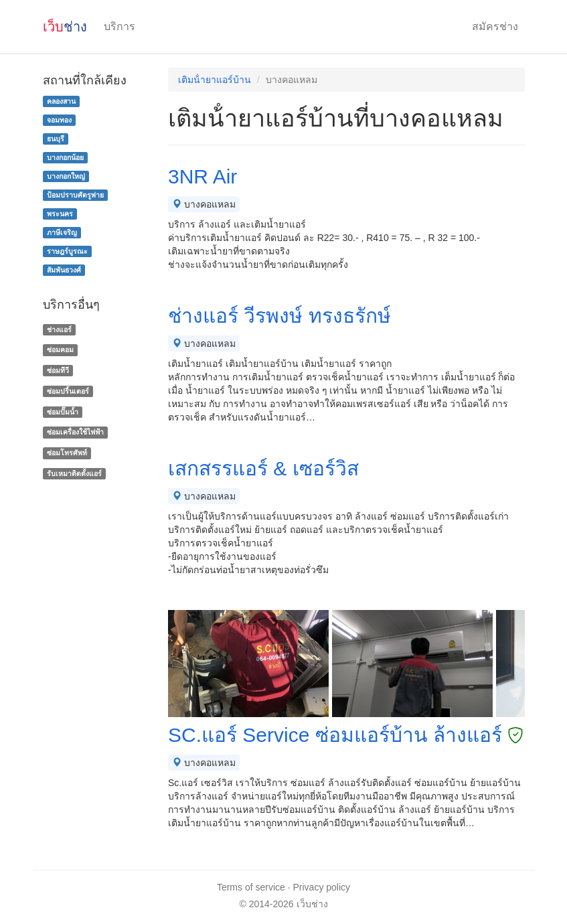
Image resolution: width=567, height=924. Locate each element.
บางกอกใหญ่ (66, 176)
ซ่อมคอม (60, 350)
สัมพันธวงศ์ (64, 270)
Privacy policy (322, 887)
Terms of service (251, 887)
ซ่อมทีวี (58, 370)
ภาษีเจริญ (62, 232)
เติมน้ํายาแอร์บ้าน (215, 80)
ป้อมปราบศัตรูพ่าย (75, 195)
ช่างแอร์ (59, 329)
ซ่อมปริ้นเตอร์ (68, 391)
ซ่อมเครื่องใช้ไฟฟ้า (75, 433)
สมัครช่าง (495, 26)
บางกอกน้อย (65, 157)
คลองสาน (61, 101)
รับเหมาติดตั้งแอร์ (74, 473)
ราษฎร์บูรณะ (67, 251)
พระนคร (60, 214)
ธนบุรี (56, 139)
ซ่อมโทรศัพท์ (67, 453)
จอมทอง (59, 120)
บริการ (119, 26)
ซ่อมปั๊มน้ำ (63, 412)
